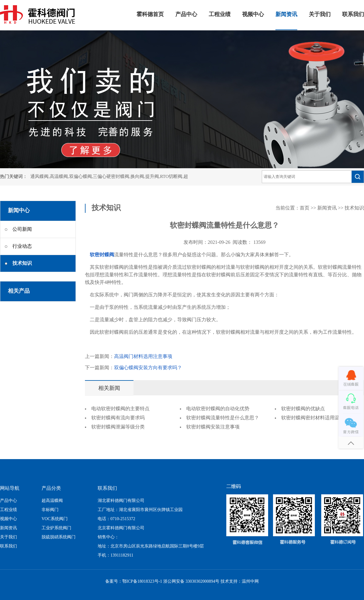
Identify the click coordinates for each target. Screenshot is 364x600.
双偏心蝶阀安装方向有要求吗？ (148, 368)
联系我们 (353, 15)
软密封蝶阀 (102, 255)
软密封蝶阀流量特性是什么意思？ (223, 418)
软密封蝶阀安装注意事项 (213, 427)
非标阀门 (50, 510)
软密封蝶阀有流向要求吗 (118, 418)
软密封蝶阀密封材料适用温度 (313, 418)
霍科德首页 (150, 15)
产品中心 (186, 15)
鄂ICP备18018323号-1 (142, 582)
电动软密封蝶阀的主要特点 (120, 409)
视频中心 (253, 15)
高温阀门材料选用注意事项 (143, 357)
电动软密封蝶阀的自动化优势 (218, 409)
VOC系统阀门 (55, 519)
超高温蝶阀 (52, 501)
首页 (305, 208)
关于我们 (320, 15)
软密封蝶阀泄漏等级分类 (118, 427)
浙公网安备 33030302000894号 (191, 582)
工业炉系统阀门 (56, 528)
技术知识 (354, 208)
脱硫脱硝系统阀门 (59, 537)
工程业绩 (220, 15)
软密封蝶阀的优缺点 (303, 409)
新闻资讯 (286, 15)
